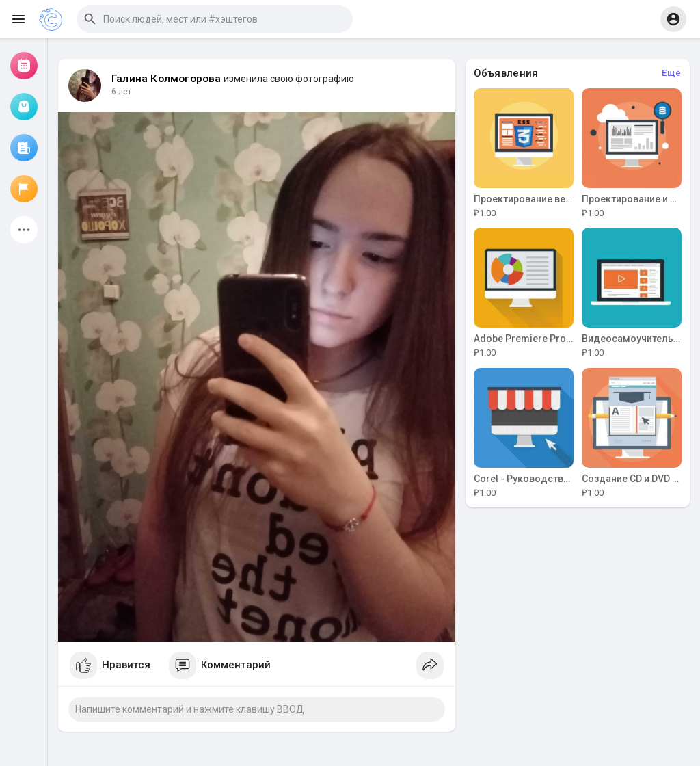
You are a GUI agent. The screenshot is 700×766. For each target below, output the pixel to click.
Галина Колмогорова (166, 79)
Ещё (672, 73)
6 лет (121, 92)
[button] (215, 19)
